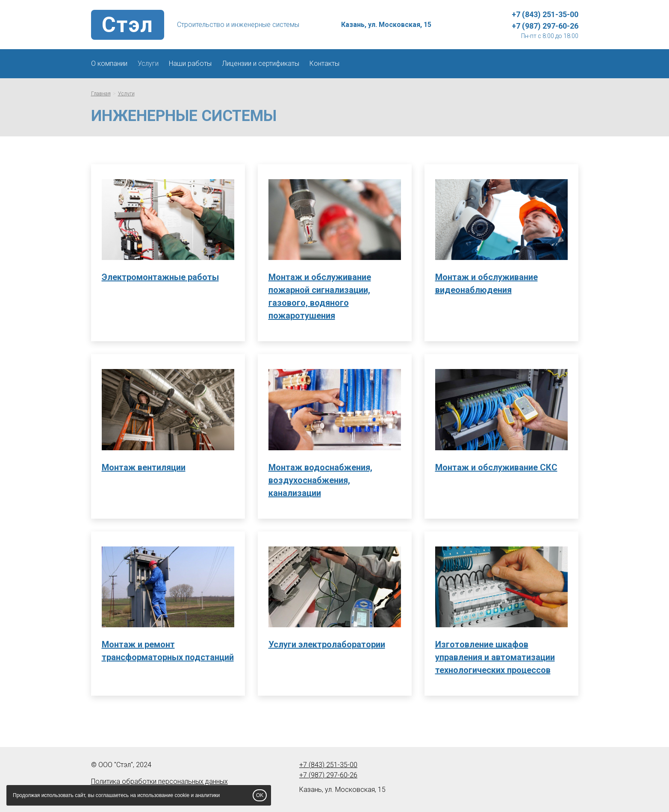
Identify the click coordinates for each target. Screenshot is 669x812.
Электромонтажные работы (160, 277)
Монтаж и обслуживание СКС (496, 467)
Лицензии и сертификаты (261, 63)
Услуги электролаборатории (327, 644)
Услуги (148, 63)
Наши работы (190, 63)
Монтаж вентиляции (144, 467)
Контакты (324, 63)
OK (260, 795)
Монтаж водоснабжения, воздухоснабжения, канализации (320, 480)
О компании (109, 63)
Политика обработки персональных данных (159, 781)
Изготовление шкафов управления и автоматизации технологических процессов (495, 657)
